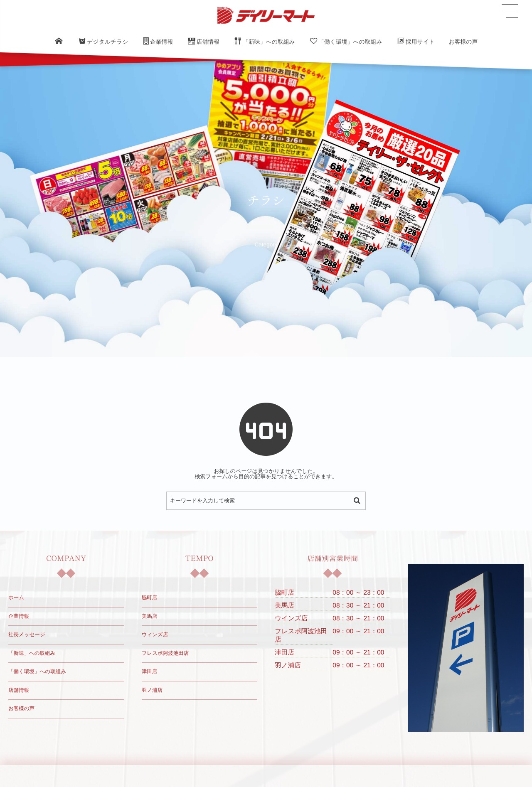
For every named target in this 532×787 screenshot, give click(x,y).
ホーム (16, 598)
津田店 (150, 671)
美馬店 (150, 616)
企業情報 (19, 616)
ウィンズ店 (155, 635)
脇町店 (150, 598)
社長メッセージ (27, 635)
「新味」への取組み (32, 653)
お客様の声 (21, 708)
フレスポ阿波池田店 (165, 653)
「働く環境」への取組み (37, 671)
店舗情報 (19, 690)
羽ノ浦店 (152, 690)
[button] (510, 11)
